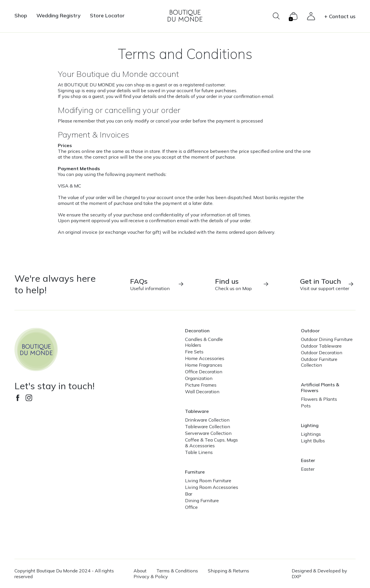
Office (191, 507)
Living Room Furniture (208, 481)
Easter (308, 460)
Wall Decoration (202, 392)
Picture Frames (201, 385)
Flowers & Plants (319, 399)
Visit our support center (327, 284)
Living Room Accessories (212, 487)
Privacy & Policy (151, 576)
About (140, 571)
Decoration (197, 331)
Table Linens (199, 452)
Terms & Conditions (177, 571)
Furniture (195, 472)
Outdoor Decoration (322, 353)
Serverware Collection (208, 433)
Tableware (197, 411)
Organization (199, 378)
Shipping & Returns (229, 571)
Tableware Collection (208, 426)
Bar (189, 494)
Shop (21, 15)
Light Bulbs (313, 441)
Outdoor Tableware (321, 346)
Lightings (311, 434)
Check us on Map (242, 284)
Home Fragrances (204, 365)
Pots (306, 406)
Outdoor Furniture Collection (319, 362)
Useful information (157, 284)
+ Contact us (340, 16)
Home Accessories (205, 358)
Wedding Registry (59, 15)
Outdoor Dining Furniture (327, 339)
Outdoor (310, 331)
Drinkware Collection (207, 420)
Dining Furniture (202, 500)
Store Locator (107, 15)
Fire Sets (194, 352)
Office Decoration (204, 372)
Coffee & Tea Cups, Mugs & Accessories (211, 443)
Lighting (310, 425)
